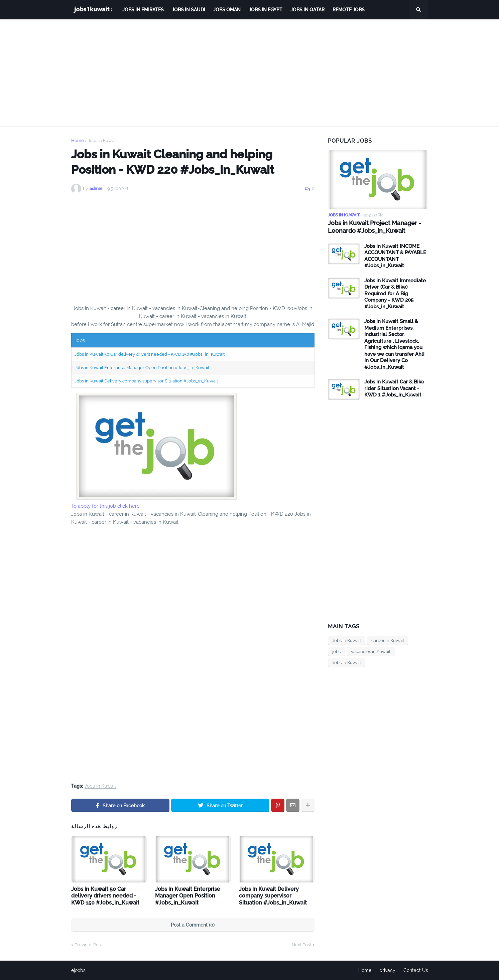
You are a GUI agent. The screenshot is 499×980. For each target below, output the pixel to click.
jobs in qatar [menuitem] (307, 10)
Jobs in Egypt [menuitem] (266, 10)
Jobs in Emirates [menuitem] (143, 10)
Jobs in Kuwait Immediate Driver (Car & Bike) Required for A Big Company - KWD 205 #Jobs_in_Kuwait (395, 294)
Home (78, 140)
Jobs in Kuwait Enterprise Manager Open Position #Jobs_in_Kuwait (142, 368)
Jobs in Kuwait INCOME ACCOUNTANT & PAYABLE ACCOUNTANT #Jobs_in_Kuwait (395, 256)
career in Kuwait (388, 640)
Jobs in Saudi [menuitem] (189, 10)
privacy (387, 970)
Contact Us (416, 970)
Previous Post (88, 945)
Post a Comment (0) (193, 925)
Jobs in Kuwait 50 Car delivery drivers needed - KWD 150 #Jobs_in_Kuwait (150, 354)
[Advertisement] (250, 73)
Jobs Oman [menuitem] (227, 10)
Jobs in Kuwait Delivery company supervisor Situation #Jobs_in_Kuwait (146, 381)
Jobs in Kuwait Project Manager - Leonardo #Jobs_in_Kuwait (375, 227)
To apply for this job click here (105, 506)
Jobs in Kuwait (102, 140)
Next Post (301, 945)
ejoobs (78, 970)
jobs (336, 651)
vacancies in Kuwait (371, 651)
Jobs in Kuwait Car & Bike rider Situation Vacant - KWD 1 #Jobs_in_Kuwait (394, 388)
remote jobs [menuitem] (349, 10)
